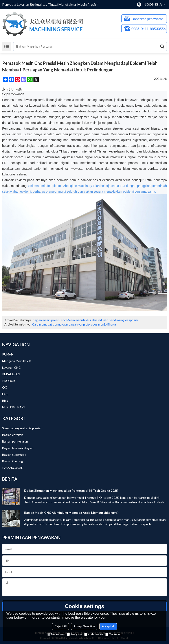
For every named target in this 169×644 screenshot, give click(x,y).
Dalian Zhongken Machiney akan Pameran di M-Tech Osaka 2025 (71, 490)
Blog (5, 401)
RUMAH (8, 354)
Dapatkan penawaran (147, 19)
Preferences (94, 634)
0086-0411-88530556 (149, 29)
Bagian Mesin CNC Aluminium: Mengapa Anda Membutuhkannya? (71, 513)
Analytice (74, 634)
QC (5, 387)
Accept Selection (84, 626)
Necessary (56, 634)
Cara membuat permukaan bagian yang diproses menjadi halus (74, 324)
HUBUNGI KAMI (14, 407)
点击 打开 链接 (12, 89)
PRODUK (9, 381)
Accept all (108, 626)
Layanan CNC (11, 368)
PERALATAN (11, 374)
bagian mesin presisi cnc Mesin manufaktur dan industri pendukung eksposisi (85, 320)
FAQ (5, 394)
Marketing (113, 634)
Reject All (61, 626)
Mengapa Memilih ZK (17, 361)
